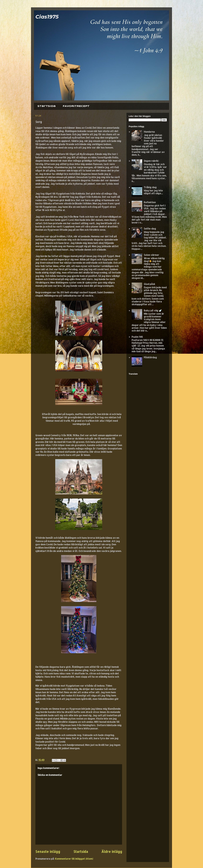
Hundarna (149, 132)
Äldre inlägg (112, 852)
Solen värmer (151, 255)
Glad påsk (149, 284)
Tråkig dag (150, 187)
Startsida (47, 106)
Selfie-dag (150, 229)
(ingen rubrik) (151, 161)
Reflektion (150, 202)
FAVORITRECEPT (76, 106)
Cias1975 (47, 17)
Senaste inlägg (48, 852)
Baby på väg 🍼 (153, 310)
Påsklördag (150, 357)
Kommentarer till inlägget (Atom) (74, 859)
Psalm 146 (137, 337)
